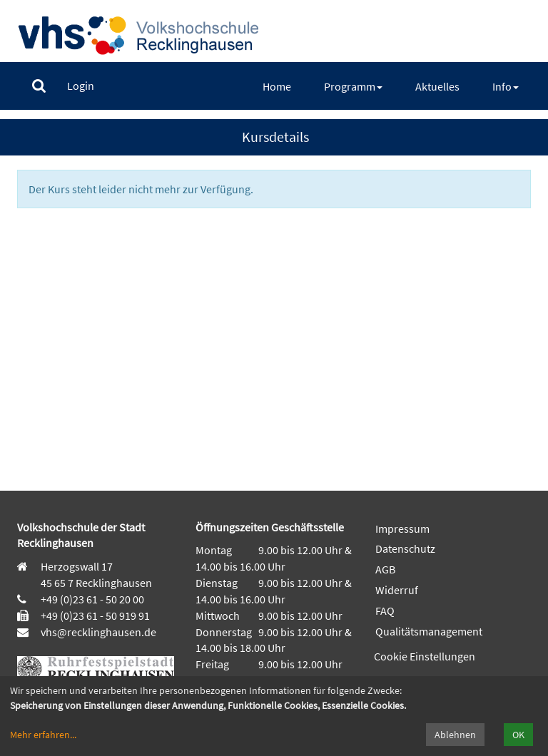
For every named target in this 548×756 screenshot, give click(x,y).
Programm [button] (353, 86)
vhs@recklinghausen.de (97, 632)
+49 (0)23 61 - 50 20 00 (92, 599)
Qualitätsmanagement (429, 631)
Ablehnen (455, 735)
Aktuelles (437, 86)
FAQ (385, 611)
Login (81, 86)
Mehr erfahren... (43, 735)
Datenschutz (405, 548)
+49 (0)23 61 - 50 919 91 (95, 615)
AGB (385, 569)
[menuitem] (39, 86)
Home (277, 86)
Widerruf (397, 590)
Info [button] (506, 86)
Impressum (402, 528)
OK (518, 735)
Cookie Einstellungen (425, 656)
